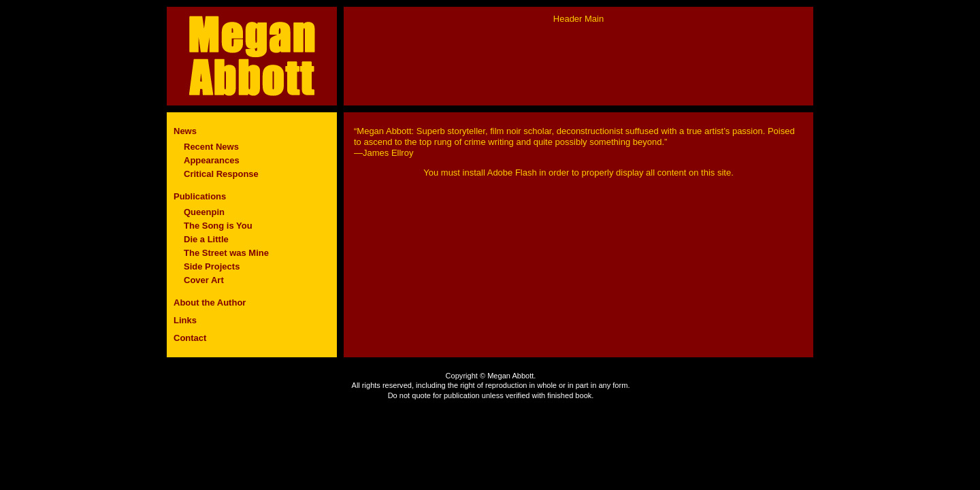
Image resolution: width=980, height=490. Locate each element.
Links (185, 320)
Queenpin (204, 212)
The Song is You (218, 226)
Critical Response (221, 174)
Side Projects (212, 266)
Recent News (211, 147)
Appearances (212, 160)
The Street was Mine (226, 253)
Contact (190, 338)
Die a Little (206, 239)
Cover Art (204, 280)
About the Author (210, 303)
